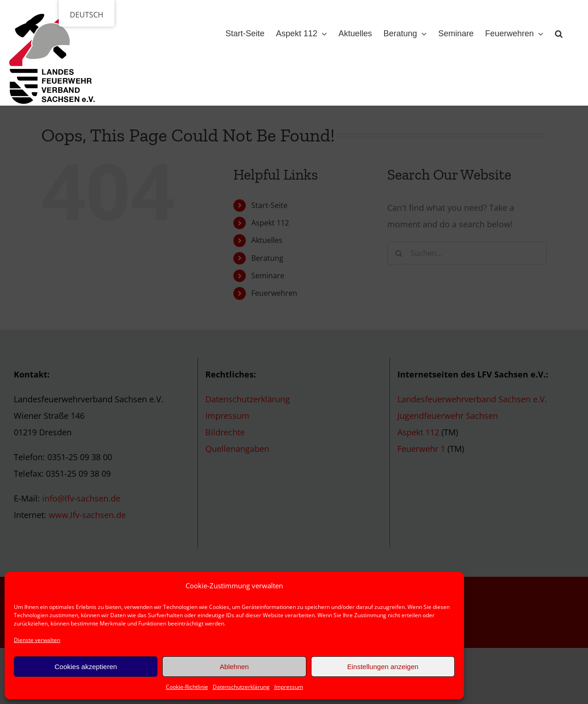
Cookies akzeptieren (86, 667)
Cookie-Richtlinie (187, 687)
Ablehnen (234, 667)
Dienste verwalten (37, 640)
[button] (559, 32)
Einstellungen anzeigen (383, 667)
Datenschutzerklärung (241, 687)
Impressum (289, 687)
